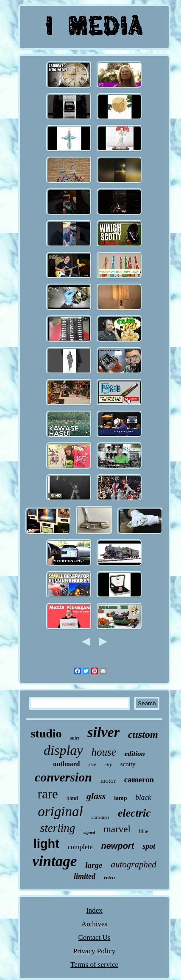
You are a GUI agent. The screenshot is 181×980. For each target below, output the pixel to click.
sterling (58, 828)
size (92, 765)
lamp (120, 798)
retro (109, 877)
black (143, 797)
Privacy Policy (95, 951)
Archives (94, 924)
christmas (100, 817)
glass (96, 796)
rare (48, 794)
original (60, 812)
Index (94, 910)
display (63, 750)
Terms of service (94, 965)
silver (103, 732)
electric (134, 813)
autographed (133, 864)
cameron (139, 780)
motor (108, 781)
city (108, 765)
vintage (54, 861)
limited (85, 876)
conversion (63, 777)
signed (89, 832)
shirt (75, 738)
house (103, 752)
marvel (117, 829)
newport (118, 846)
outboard (66, 764)
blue (144, 831)
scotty (128, 764)
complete (80, 847)
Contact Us (94, 937)
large (94, 865)
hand (72, 798)
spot (149, 846)
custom (143, 734)
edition (135, 754)
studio (46, 733)
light (46, 844)
